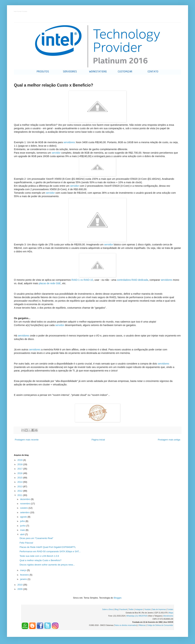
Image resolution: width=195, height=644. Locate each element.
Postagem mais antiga (169, 440)
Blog (116, 609)
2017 (20, 469)
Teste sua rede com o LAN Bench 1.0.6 (39, 556)
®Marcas (142, 625)
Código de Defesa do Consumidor (160, 625)
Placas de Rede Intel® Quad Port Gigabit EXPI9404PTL (48, 547)
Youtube (147, 609)
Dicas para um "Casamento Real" (36, 538)
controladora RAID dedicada (132, 280)
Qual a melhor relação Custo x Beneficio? (40, 560)
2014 (20, 482)
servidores (69, 142)
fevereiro (25, 575)
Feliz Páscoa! (26, 543)
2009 (20, 589)
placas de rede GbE (50, 283)
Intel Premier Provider (21, 12)
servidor (56, 153)
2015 (20, 478)
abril (23, 534)
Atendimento (168, 616)
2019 (20, 460)
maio (23, 530)
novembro (26, 504)
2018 (20, 464)
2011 (20, 495)
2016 (20, 473)
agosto (24, 517)
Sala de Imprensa (159, 609)
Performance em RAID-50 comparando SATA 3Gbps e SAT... (50, 551)
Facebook (123, 609)
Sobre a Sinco (108, 609)
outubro (24, 508)
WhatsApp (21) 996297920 (137, 616)
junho (23, 526)
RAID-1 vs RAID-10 (82, 280)
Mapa (171, 613)
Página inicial (98, 440)
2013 (20, 486)
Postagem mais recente (27, 440)
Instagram (139, 609)
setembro (25, 512)
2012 (20, 491)
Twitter (131, 609)
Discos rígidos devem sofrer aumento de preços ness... (47, 565)
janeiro (24, 579)
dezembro (26, 499)
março (24, 570)
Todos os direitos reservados (125, 625)
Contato (170, 609)
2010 (20, 585)
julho (23, 521)
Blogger (118, 598)
